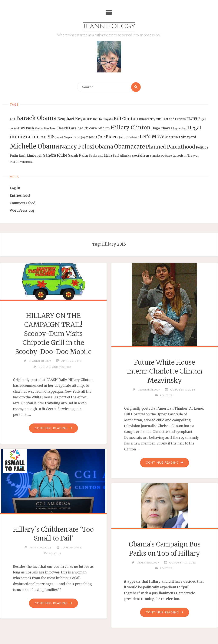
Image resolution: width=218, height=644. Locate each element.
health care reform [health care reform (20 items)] (94, 128)
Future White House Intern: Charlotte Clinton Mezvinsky (165, 371)
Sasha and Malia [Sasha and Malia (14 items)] (100, 156)
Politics (166, 395)
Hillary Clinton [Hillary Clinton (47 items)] (131, 128)
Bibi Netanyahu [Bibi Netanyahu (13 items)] (103, 119)
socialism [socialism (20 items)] (141, 155)
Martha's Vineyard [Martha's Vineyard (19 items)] (181, 137)
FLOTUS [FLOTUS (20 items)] (194, 119)
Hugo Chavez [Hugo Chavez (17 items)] (162, 128)
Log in (15, 188)
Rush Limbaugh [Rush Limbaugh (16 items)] (31, 156)
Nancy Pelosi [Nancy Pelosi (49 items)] (77, 147)
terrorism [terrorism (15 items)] (180, 156)
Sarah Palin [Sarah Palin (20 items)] (78, 155)
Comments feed (23, 203)
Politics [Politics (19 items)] (202, 147)
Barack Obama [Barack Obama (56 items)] (36, 118)
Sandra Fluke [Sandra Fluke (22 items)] (55, 155)
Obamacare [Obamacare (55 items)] (130, 146)
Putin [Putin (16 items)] (14, 156)
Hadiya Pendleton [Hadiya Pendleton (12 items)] (46, 129)
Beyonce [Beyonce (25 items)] (84, 119)
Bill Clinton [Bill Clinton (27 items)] (126, 119)
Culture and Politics (55, 367)
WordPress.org (22, 210)
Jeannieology (109, 27)
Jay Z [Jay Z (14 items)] (85, 137)
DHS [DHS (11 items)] (159, 119)
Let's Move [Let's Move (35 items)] (152, 137)
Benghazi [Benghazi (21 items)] (66, 119)
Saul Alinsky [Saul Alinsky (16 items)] (122, 156)
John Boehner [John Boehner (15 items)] (129, 137)
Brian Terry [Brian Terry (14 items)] (147, 119)
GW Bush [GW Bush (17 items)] (27, 128)
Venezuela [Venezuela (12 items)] (26, 162)
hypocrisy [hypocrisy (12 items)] (179, 129)
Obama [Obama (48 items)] (104, 147)
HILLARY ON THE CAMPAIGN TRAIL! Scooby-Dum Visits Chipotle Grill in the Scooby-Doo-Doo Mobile (53, 334)
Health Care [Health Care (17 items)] (67, 128)
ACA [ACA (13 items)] (13, 119)
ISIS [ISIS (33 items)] (50, 137)
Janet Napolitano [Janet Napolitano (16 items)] (68, 137)
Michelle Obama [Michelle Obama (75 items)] (34, 146)
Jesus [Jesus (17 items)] (93, 137)
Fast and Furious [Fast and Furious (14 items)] (174, 119)
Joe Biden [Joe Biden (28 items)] (108, 137)
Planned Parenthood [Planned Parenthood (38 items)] (170, 147)
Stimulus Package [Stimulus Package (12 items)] (161, 156)
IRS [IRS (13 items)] (43, 137)
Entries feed (20, 196)
